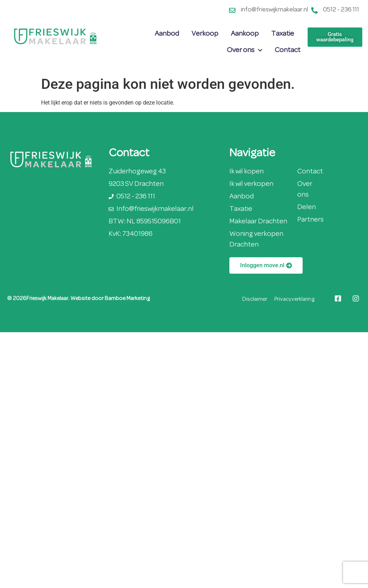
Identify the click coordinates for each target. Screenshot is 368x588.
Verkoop (205, 34)
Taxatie (283, 34)
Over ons (245, 50)
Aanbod (167, 34)
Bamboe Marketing (127, 299)
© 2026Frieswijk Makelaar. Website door (56, 299)
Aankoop (245, 34)
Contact (288, 50)
